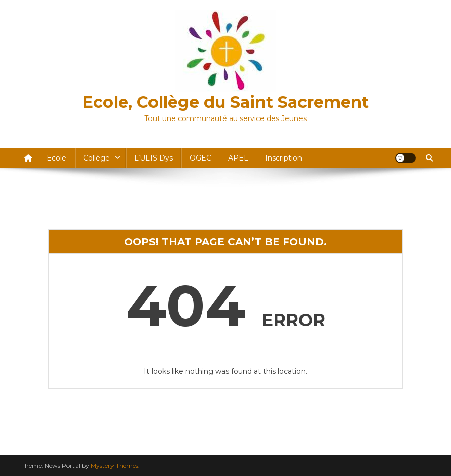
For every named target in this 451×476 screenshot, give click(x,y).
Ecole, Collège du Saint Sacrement (225, 102)
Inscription (284, 158)
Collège (97, 158)
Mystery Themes (115, 466)
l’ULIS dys (154, 158)
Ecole (57, 158)
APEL (238, 158)
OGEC (200, 158)
